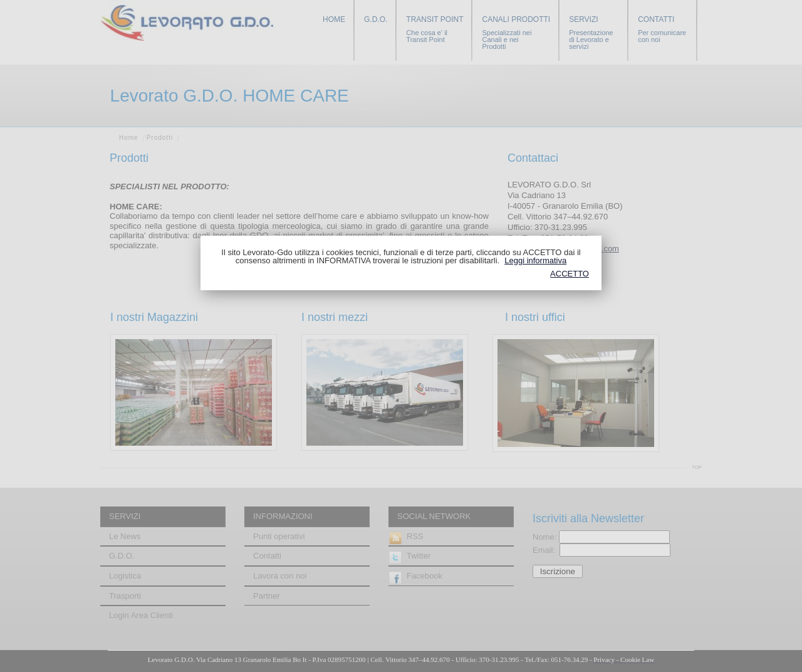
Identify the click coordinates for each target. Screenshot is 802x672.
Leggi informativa (535, 260)
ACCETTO (570, 274)
